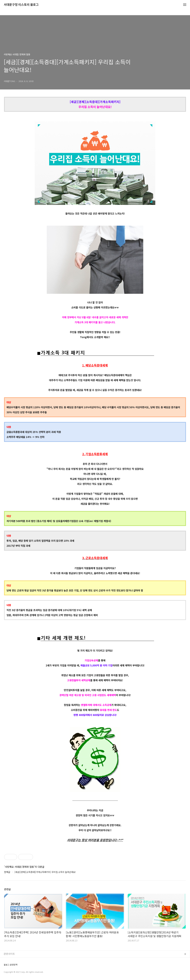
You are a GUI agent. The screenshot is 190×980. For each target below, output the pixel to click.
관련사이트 (9, 954)
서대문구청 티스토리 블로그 (21, 5)
